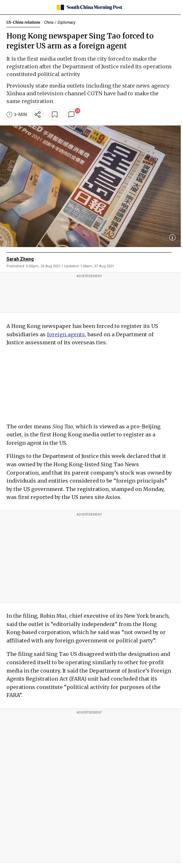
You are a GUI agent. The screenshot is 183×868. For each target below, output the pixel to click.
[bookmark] (55, 115)
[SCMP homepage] (89, 7)
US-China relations (23, 22)
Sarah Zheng (20, 259)
